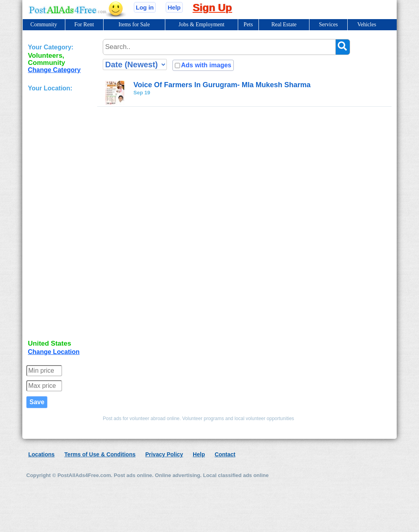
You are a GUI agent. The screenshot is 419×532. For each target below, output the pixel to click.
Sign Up (212, 8)
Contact (225, 454)
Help (174, 7)
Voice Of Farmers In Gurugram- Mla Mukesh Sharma (222, 85)
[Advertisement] (60, 217)
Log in (145, 7)
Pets (248, 24)
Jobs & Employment (201, 24)
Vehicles (367, 24)
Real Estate (284, 24)
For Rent (84, 24)
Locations (41, 454)
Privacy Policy (164, 454)
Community (44, 24)
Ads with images (206, 65)
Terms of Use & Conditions (100, 454)
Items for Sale (134, 24)
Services (328, 24)
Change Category (54, 70)
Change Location (54, 352)
